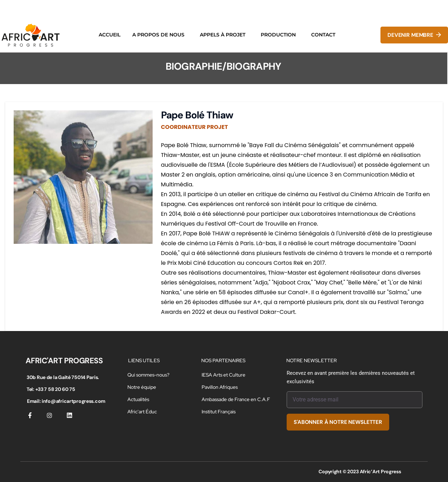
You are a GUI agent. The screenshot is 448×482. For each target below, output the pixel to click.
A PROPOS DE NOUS (158, 35)
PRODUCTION (278, 35)
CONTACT (323, 35)
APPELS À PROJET (223, 35)
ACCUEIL (110, 35)
